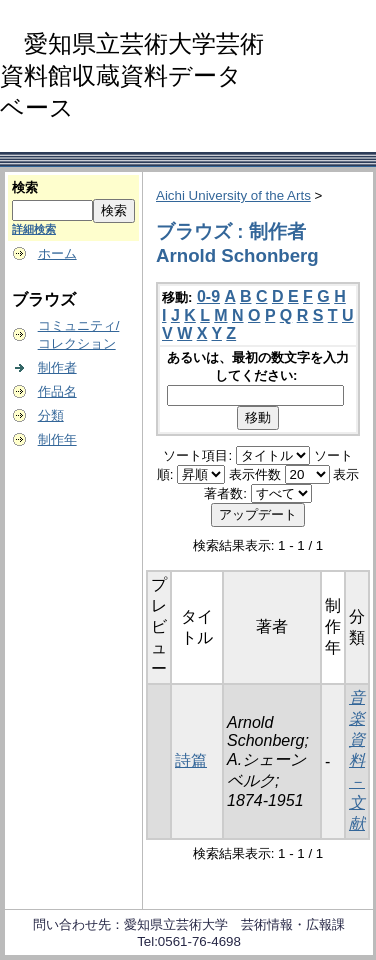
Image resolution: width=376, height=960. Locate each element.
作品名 (57, 391)
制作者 (57, 367)
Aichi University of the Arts (233, 195)
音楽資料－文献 (357, 760)
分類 (51, 415)
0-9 (208, 296)
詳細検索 (34, 229)
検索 (25, 187)
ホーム (57, 253)
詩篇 (191, 760)
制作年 (57, 439)
